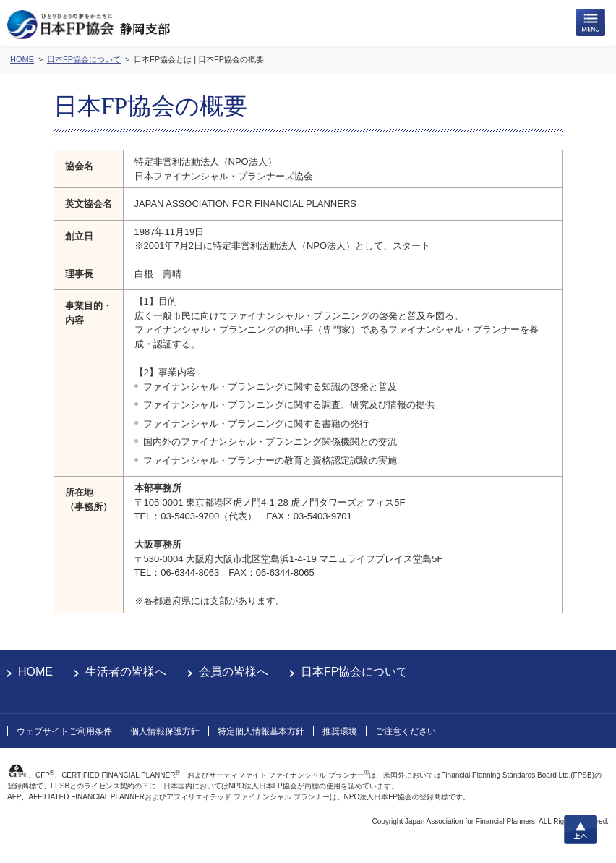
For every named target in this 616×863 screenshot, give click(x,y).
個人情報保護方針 (165, 731)
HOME (35, 672)
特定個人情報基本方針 (261, 731)
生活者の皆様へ (126, 672)
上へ (581, 830)
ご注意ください (406, 731)
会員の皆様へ (234, 672)
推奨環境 (340, 731)
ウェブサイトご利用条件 (64, 731)
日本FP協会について (354, 672)
